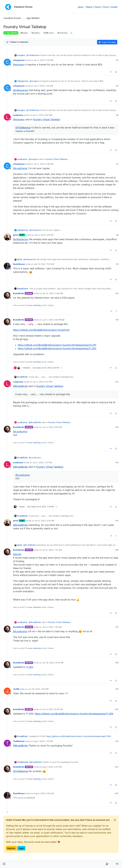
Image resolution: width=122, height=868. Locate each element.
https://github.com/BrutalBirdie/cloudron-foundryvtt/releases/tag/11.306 (74, 714)
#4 (117, 60)
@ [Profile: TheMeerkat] (33, 55)
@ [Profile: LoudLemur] (20, 168)
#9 (117, 264)
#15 (117, 521)
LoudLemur (18, 115)
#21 (117, 741)
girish (16, 235)
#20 (117, 709)
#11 (117, 320)
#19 (117, 689)
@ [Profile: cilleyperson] (21, 90)
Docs (106, 7)
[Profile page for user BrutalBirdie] (7, 295)
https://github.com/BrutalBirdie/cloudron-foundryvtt (41, 330)
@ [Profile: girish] (17, 554)
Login (21, 848)
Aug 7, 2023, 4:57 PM (52, 767)
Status (89, 7)
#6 (117, 115)
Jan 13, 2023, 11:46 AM (53, 293)
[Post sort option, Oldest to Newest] (17, 42)
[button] (4, 864)
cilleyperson (19, 60)
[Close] (115, 820)
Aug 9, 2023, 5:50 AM (44, 793)
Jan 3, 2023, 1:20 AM (43, 86)
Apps (80, 7)
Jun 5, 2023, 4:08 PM (52, 320)
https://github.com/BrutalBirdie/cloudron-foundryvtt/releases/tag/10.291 (57, 345)
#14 (117, 462)
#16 (117, 550)
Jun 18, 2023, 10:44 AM (53, 663)
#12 (117, 382)
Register (11, 848)
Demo (98, 7)
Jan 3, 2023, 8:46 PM (44, 164)
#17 (117, 627)
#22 (117, 767)
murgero (21, 55)
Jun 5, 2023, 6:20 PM (42, 382)
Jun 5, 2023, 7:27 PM (42, 462)
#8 (117, 235)
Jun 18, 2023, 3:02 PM (38, 689)
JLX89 (16, 689)
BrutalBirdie (19, 293)
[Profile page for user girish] (7, 237)
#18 (117, 663)
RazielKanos (19, 264)
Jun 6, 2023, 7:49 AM (52, 627)
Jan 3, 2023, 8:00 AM (42, 115)
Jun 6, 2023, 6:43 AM (44, 521)
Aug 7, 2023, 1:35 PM (43, 741)
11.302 (30, 667)
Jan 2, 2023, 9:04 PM (44, 60)
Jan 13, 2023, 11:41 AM (44, 264)
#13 (117, 427)
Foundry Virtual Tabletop (46, 119)
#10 (117, 293)
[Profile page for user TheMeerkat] (7, 743)
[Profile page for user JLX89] (7, 691)
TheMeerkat (19, 741)
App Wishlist (11, 33)
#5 (117, 86)
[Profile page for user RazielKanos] (7, 266)
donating (37, 305)
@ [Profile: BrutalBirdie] (20, 386)
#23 (117, 793)
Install (114, 7)
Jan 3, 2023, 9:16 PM (44, 235)
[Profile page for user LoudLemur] (7, 117)
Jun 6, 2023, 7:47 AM (52, 550)
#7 (117, 164)
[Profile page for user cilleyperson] (7, 62)
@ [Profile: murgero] (19, 64)
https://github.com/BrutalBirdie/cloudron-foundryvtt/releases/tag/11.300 (57, 348)
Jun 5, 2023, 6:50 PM (52, 427)
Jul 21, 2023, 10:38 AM (53, 709)
